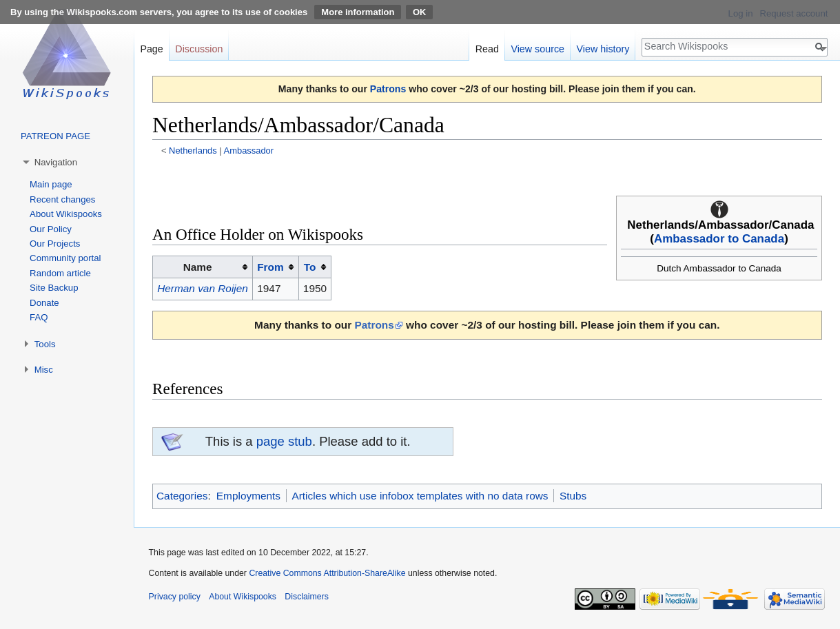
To (310, 267)
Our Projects (55, 244)
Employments (248, 496)
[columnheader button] (276, 267)
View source (537, 49)
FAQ (39, 317)
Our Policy (51, 229)
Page (151, 49)
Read (487, 49)
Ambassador (249, 151)
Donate (44, 303)
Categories (182, 496)
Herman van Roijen (203, 288)
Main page (51, 184)
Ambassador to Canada (719, 239)
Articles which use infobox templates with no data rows (420, 496)
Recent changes (62, 199)
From (270, 267)
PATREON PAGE (55, 136)
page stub (284, 441)
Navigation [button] (56, 162)
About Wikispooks (66, 214)
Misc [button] (44, 370)
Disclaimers (307, 597)
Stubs (573, 496)
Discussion (199, 49)
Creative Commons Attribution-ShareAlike (327, 573)
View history (603, 49)
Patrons (388, 89)
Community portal (65, 258)
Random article (60, 273)
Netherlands (193, 151)
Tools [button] (45, 344)
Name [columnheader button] (198, 267)
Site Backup (54, 288)
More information (358, 12)
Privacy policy (175, 597)
